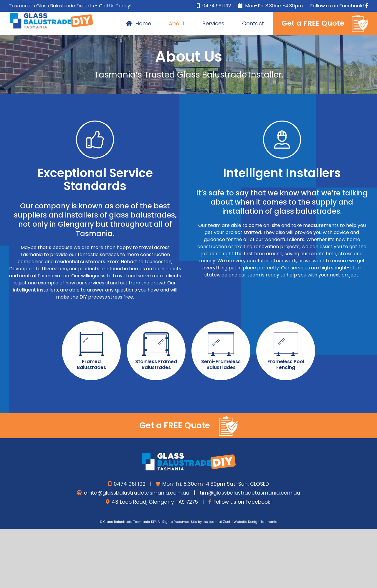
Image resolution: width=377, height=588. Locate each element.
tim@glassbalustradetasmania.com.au (250, 493)
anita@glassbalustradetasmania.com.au (137, 493)
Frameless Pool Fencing (286, 364)
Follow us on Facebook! (243, 502)
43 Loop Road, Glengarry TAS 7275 (155, 502)
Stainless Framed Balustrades (156, 364)
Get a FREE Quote (188, 426)
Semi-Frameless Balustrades (221, 364)
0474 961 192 (214, 6)
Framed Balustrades (91, 364)
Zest (227, 522)
